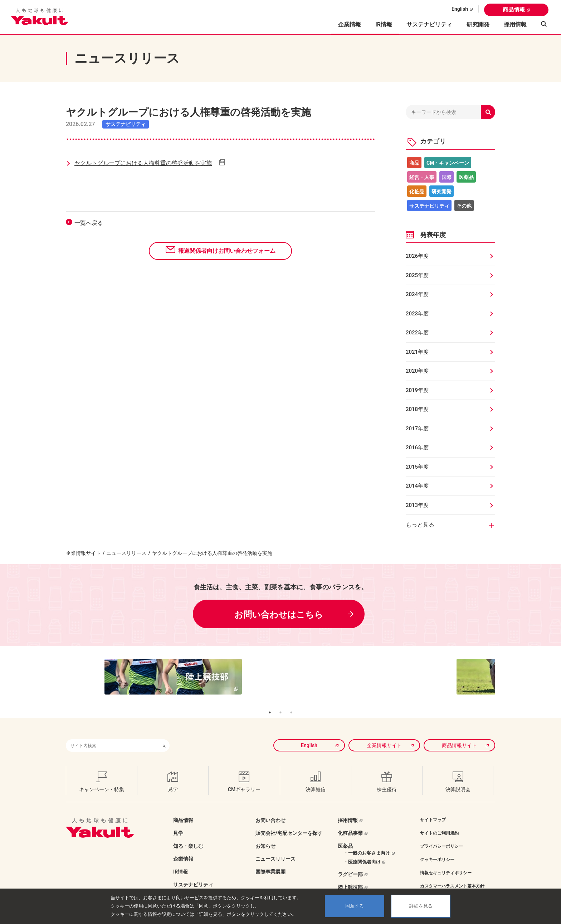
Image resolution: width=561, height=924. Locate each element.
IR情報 (181, 861)
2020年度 (417, 371)
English (460, 9)
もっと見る (420, 525)
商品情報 (514, 10)
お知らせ (265, 835)
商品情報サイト (459, 735)
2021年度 (417, 352)
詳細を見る (421, 906)
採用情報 (515, 25)
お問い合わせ (270, 809)
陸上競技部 (350, 876)
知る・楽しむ (188, 835)
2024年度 (417, 294)
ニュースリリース (126, 553)
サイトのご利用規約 (439, 822)
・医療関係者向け (362, 851)
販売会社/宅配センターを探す (289, 822)
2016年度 (417, 448)
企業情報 (183, 848)
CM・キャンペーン (448, 163)
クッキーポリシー (437, 849)
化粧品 (417, 192)
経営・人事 (422, 177)
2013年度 (417, 505)
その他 (464, 206)
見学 (178, 822)
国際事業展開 (270, 861)
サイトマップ (433, 809)
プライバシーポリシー (442, 836)
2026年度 (417, 256)
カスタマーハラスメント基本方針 (452, 875)
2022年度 (417, 333)
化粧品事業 (350, 822)
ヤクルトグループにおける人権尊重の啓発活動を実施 (143, 163)
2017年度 (417, 429)
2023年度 (417, 314)
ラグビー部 (350, 863)
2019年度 (417, 390)
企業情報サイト (83, 553)
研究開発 (478, 25)
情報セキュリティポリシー (446, 862)
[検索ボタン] (164, 735)
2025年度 (417, 275)
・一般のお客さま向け (367, 842)
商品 (414, 163)
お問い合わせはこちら (279, 615)
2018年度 (417, 409)
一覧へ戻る (89, 223)
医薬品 (466, 177)
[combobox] (112, 735)
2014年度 (417, 486)
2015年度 (417, 467)
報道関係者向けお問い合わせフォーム (227, 251)
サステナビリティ (429, 25)
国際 (447, 177)
